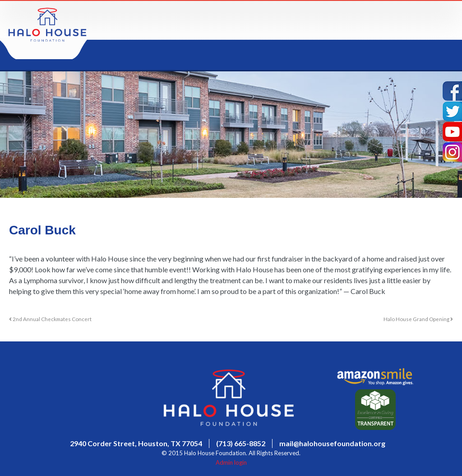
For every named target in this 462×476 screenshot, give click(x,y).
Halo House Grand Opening (418, 319)
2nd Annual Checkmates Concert (50, 319)
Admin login (231, 462)
